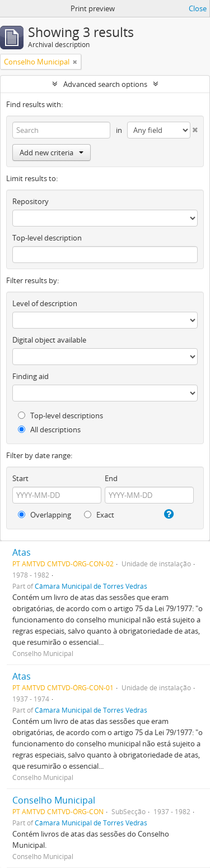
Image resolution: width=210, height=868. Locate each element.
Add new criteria (52, 153)
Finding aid (31, 376)
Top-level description (47, 238)
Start (20, 478)
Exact (99, 515)
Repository (31, 201)
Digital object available (49, 340)
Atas (22, 552)
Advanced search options (105, 84)
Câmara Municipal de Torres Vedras (91, 586)
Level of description (45, 303)
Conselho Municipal (54, 800)
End (111, 478)
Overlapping (45, 515)
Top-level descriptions (60, 415)
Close (198, 8)
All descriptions (49, 430)
